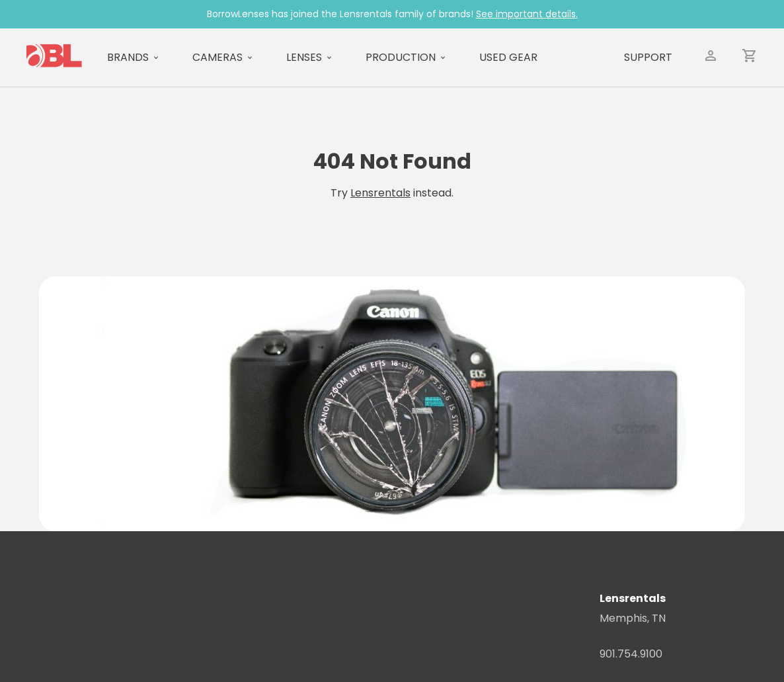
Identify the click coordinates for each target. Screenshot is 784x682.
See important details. (527, 14)
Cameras (217, 57)
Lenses (304, 57)
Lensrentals (380, 193)
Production (401, 57)
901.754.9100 (631, 654)
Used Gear (508, 57)
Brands (128, 57)
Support (648, 57)
